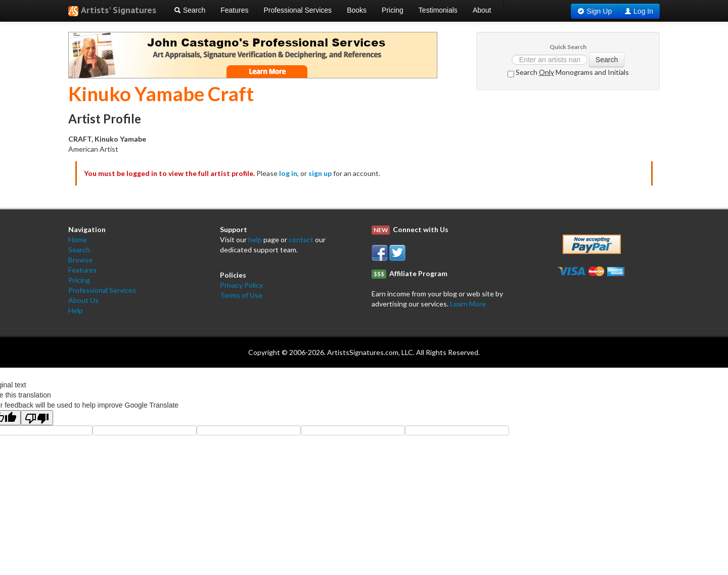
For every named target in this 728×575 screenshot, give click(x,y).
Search (190, 10)
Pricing (393, 10)
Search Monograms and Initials (568, 73)
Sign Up (599, 11)
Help (76, 310)
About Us (83, 300)
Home (78, 239)
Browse (80, 260)
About (482, 10)
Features (234, 10)
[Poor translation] (37, 418)
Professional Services (298, 10)
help (255, 239)
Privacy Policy (241, 285)
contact (301, 239)
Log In (643, 11)
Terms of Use (241, 295)
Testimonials (438, 10)
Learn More (468, 304)
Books (357, 10)
